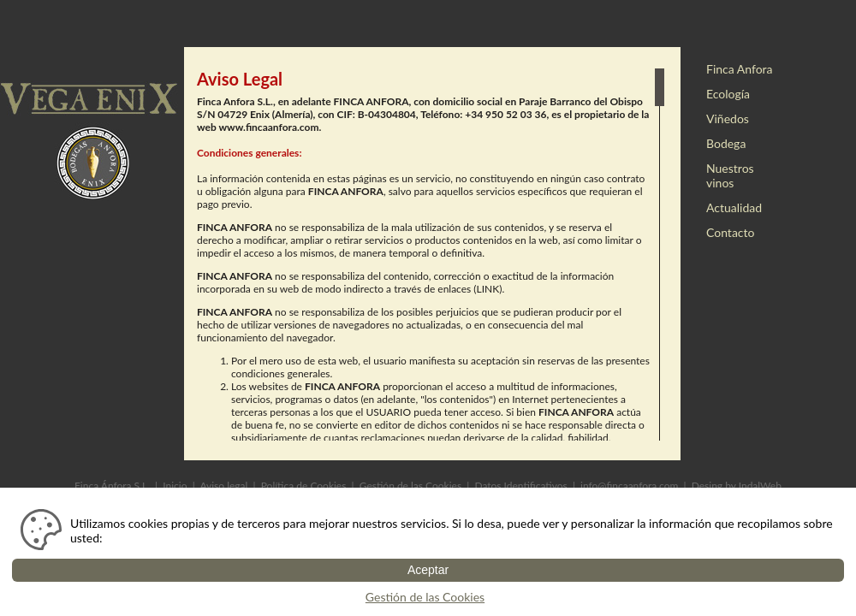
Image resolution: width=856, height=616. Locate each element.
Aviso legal (223, 486)
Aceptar (428, 570)
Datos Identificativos (520, 486)
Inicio (175, 486)
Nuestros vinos (730, 175)
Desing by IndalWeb (737, 486)
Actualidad (734, 207)
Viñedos (728, 118)
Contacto (730, 232)
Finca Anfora (740, 69)
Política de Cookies (304, 486)
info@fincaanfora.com (629, 486)
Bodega (726, 143)
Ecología (728, 94)
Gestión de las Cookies (410, 486)
